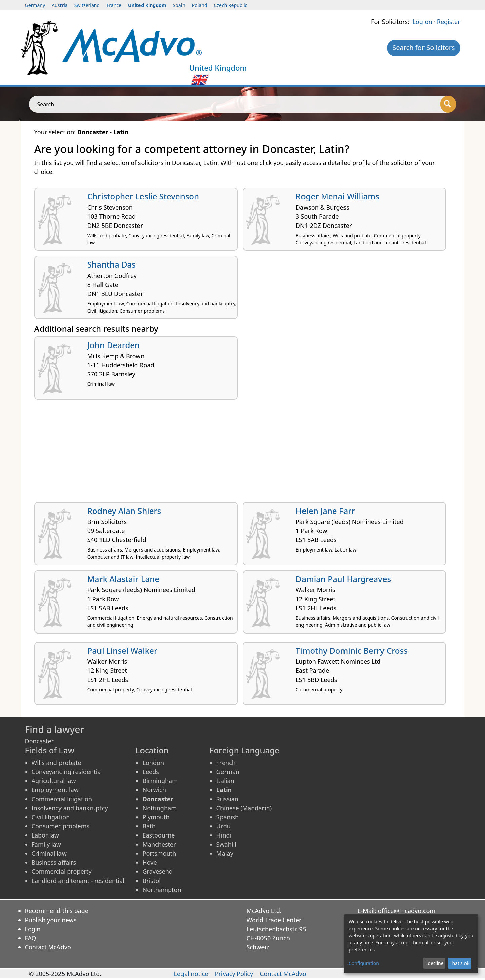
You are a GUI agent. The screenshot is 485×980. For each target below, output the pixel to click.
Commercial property (62, 871)
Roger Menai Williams (338, 196)
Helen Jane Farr (325, 511)
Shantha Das (112, 264)
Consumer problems (61, 826)
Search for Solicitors (423, 48)
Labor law (46, 835)
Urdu (224, 826)
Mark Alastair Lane (123, 579)
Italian (225, 781)
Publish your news (51, 920)
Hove (150, 862)
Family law (46, 844)
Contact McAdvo (48, 947)
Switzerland (87, 5)
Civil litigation (51, 817)
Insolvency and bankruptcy (70, 808)
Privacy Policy (234, 974)
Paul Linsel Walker (122, 650)
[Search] (448, 104)
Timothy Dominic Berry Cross (352, 650)
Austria (60, 5)
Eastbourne (159, 835)
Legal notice (191, 974)
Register (449, 22)
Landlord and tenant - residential (78, 881)
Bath (149, 826)
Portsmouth (159, 853)
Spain (179, 5)
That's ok (460, 963)
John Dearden (114, 345)
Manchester (159, 844)
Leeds (151, 772)
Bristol (152, 881)
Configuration (364, 963)
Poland (200, 5)
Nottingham (160, 808)
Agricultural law (54, 781)
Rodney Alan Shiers (124, 511)
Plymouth (156, 817)
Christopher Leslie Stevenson (143, 196)
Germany (35, 5)
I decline (434, 963)
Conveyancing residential (67, 772)
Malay (225, 853)
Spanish (228, 817)
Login (33, 929)
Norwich (154, 790)
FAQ (31, 938)
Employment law (55, 790)
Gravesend (158, 871)
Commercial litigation (62, 799)
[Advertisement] (236, 453)
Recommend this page (57, 911)
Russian (227, 799)
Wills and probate (56, 763)
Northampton (162, 890)
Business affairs (54, 862)
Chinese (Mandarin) (244, 808)
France (114, 5)
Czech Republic (231, 5)
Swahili (226, 844)
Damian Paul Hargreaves (343, 579)
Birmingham (160, 781)
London (153, 763)
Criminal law (49, 853)
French (226, 763)
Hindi (224, 835)
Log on (422, 22)
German (228, 772)
